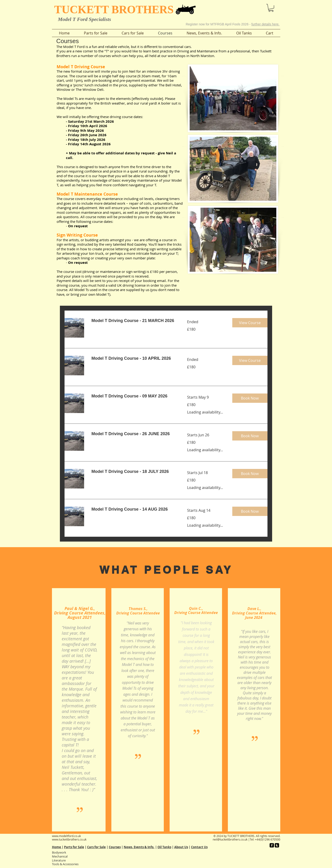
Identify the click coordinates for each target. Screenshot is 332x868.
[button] (258, 7)
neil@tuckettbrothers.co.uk (230, 839)
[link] (134, 321)
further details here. (265, 24)
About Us (181, 847)
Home (57, 847)
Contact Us (199, 847)
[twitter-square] (277, 845)
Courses (115, 847)
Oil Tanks (164, 847)
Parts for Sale (74, 847)
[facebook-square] (272, 845)
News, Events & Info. (139, 847)
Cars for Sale (96, 847)
